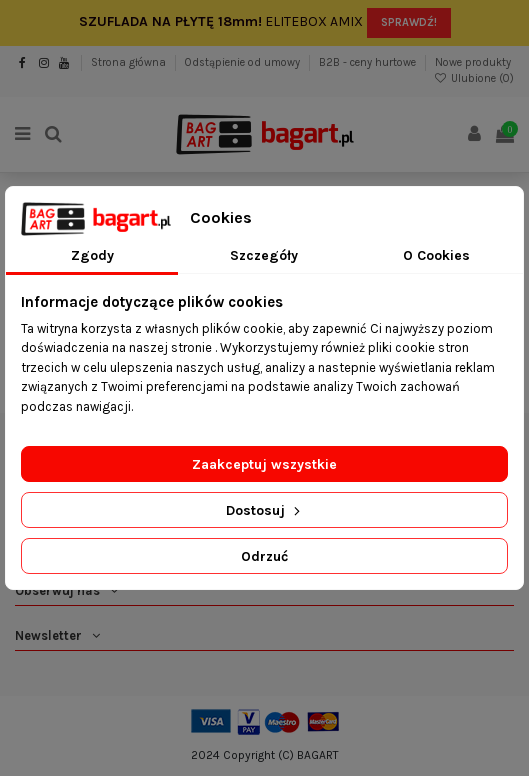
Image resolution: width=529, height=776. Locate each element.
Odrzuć (264, 556)
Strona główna (130, 62)
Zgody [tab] (92, 255)
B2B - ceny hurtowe (369, 62)
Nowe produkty (473, 62)
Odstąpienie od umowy (244, 62)
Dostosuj (265, 510)
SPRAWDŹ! (409, 22)
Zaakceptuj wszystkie (264, 464)
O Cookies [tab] (436, 255)
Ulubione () (474, 78)
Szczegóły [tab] (264, 255)
